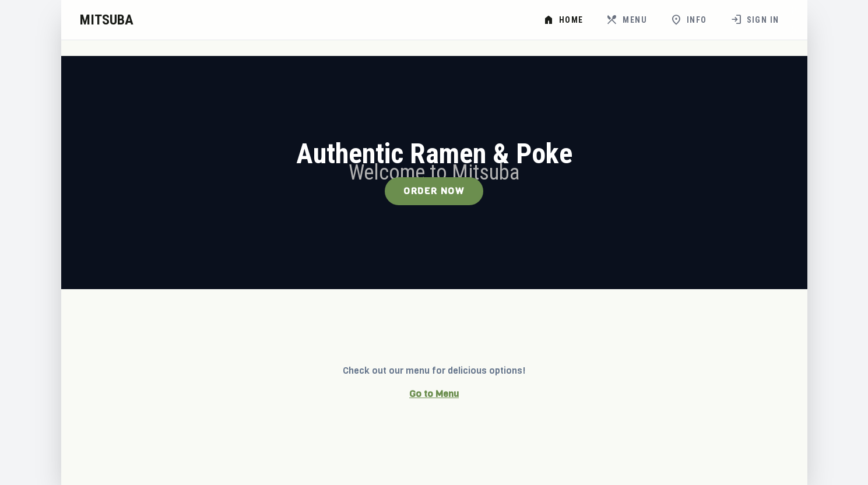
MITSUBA (107, 20)
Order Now (434, 191)
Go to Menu (434, 394)
